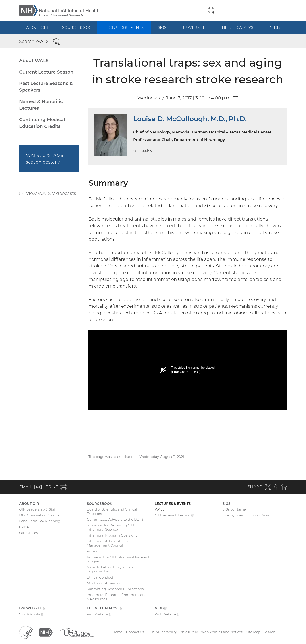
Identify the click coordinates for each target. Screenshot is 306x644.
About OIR (37, 27)
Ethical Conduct (100, 577)
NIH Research (174, 516)
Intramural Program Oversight (112, 535)
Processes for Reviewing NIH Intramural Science (110, 527)
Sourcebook (76, 27)
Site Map (253, 632)
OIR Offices (28, 533)
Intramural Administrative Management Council (108, 543)
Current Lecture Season (46, 72)
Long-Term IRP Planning (40, 521)
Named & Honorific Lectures (41, 105)
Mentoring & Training (104, 583)
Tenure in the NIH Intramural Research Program (119, 559)
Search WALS (34, 41)
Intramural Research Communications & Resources (119, 597)
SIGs (162, 27)
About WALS (34, 61)
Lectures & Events (124, 27)
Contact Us (135, 632)
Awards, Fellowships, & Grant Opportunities (110, 569)
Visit (31, 615)
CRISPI (25, 527)
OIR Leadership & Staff (38, 509)
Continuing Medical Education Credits (42, 123)
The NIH (241, 30)
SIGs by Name (234, 509)
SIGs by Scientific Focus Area (246, 515)
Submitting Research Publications (115, 589)
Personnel (95, 551)
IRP (196, 30)
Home (118, 632)
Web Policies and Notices (222, 632)
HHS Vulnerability (173, 632)
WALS (160, 509)
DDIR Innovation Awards (40, 515)
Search (270, 632)
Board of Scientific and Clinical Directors (112, 511)
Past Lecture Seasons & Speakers (46, 87)
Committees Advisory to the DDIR (115, 519)
